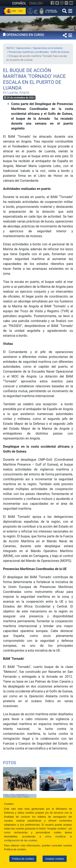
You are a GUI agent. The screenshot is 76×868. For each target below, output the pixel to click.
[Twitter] (57, 3)
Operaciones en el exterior (48, 48)
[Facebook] (52, 3)
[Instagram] (62, 3)
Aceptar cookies (55, 859)
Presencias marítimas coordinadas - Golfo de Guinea (39, 52)
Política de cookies (23, 859)
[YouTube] (71, 3)
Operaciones (23, 48)
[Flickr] (66, 3)
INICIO (10, 48)
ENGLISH (36, 3)
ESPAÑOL (19, 3)
